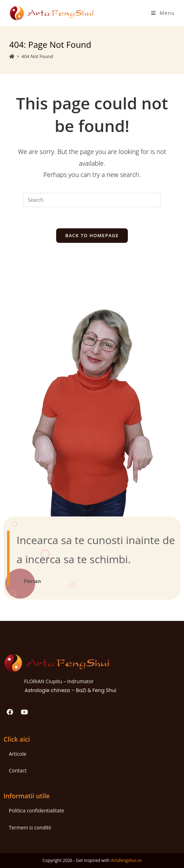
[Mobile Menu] (163, 13)
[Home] (12, 56)
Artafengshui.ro (126, 860)
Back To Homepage (92, 235)
